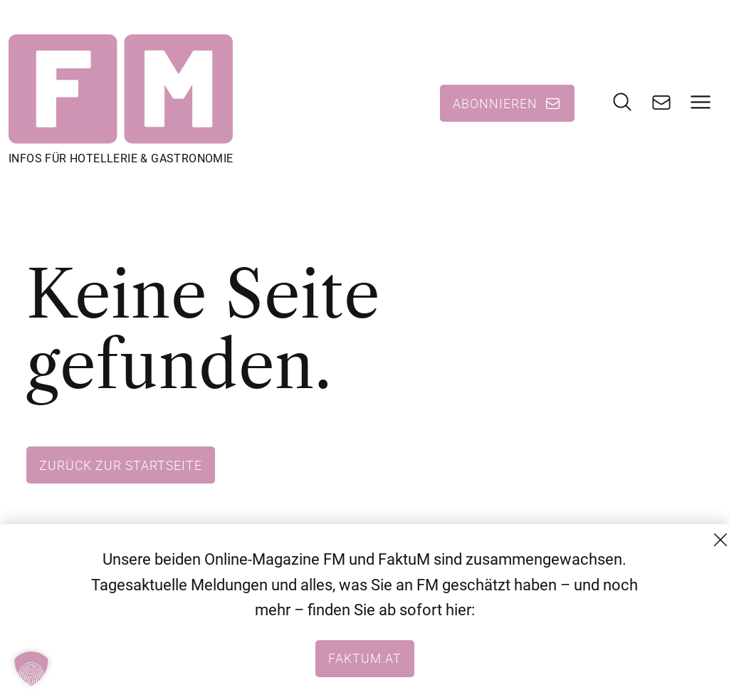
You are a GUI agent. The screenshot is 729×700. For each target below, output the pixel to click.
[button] (31, 669)
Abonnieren (495, 103)
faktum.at (365, 658)
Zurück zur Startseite (121, 465)
